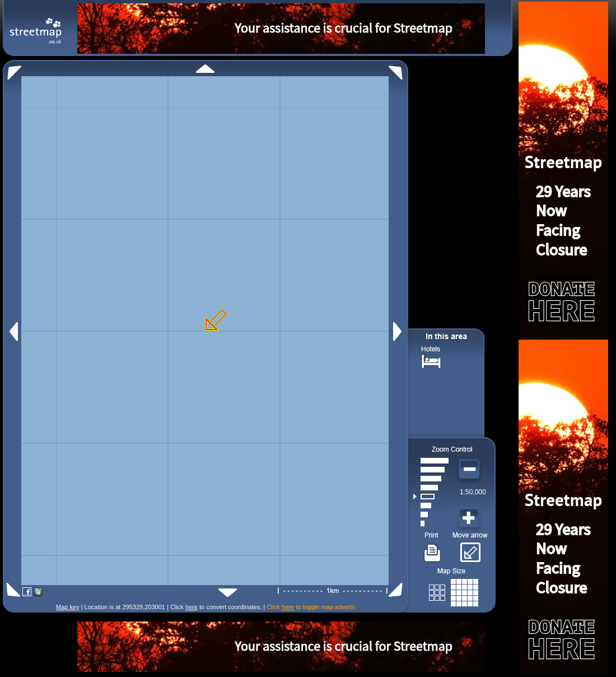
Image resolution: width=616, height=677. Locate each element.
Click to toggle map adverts (311, 607)
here (192, 607)
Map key (68, 607)
